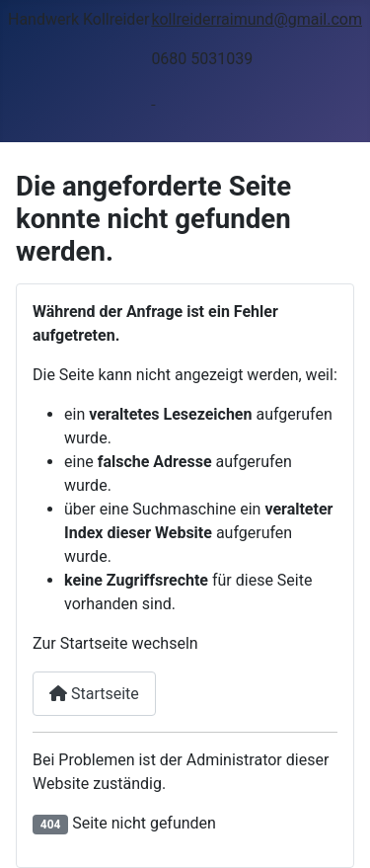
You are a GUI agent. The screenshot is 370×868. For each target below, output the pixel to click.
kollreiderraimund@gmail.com (257, 19)
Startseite (94, 694)
